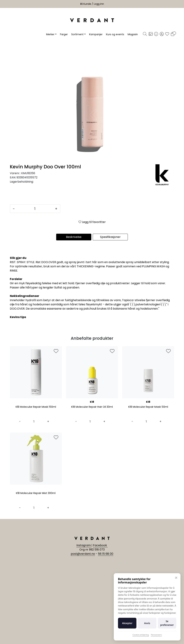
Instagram (84, 545)
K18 (92, 402)
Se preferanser (167, 623)
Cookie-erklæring (141, 635)
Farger (64, 34)
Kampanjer (96, 34)
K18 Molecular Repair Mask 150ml (36, 407)
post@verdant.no (83, 554)
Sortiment (77, 34)
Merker (50, 34)
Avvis (147, 623)
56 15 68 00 (106, 554)
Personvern (156, 635)
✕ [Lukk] (176, 578)
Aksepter (127, 623)
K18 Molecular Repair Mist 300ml (36, 493)
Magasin (133, 34)
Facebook (100, 545)
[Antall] (35, 209)
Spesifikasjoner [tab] (110, 237)
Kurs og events (115, 34)
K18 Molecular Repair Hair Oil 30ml (92, 407)
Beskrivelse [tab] (74, 237)
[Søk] (145, 34)
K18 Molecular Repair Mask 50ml (148, 407)
